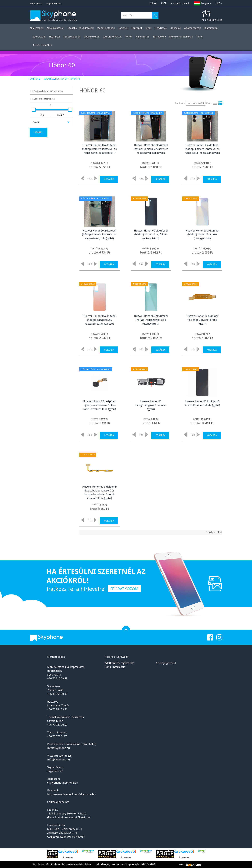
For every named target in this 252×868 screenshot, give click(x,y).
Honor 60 (75, 79)
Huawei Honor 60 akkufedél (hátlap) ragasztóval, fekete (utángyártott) (151, 234)
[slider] (34, 110)
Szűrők (36, 122)
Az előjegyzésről (166, 663)
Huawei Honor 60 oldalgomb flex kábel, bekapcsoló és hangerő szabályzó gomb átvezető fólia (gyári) (99, 492)
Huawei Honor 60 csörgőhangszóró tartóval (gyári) (151, 405)
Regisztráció (36, 3)
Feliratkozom (124, 589)
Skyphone (35, 79)
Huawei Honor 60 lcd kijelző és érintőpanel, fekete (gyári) (202, 403)
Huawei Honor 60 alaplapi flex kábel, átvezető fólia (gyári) (202, 320)
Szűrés (38, 132)
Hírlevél (153, 3)
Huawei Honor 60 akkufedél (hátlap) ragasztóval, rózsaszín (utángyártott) (99, 320)
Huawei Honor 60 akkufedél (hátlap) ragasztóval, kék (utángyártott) (202, 234)
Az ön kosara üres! (212, 20)
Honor (64, 79)
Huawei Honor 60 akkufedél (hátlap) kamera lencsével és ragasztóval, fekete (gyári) (99, 149)
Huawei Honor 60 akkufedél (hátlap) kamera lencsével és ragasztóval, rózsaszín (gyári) (202, 149)
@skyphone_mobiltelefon (63, 783)
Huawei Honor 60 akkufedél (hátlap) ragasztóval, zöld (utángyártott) (151, 320)
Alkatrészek (51, 79)
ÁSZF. (164, 3)
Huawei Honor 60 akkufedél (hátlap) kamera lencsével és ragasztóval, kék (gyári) (151, 149)
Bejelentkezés (54, 3)
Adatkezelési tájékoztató (119, 663)
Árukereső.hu (68, 857)
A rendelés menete (180, 3)
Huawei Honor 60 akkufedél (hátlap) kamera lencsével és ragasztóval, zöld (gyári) (99, 234)
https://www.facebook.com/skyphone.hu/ (72, 794)
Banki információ (115, 667)
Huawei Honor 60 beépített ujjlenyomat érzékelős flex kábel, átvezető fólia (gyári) (99, 405)
